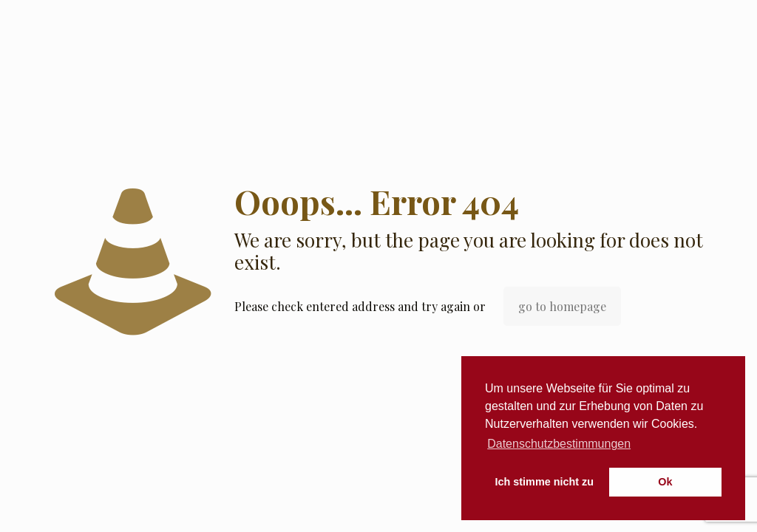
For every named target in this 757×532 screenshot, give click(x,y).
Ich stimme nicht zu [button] (545, 482)
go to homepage (562, 306)
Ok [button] (665, 482)
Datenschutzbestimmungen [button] (559, 444)
